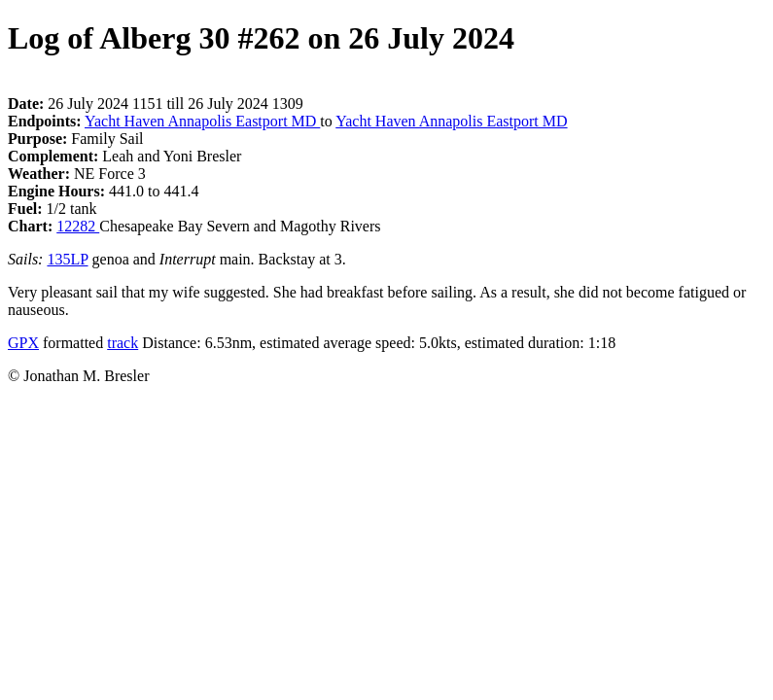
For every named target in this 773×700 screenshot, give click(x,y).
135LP (67, 259)
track (123, 343)
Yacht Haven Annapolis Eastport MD (202, 121)
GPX (23, 343)
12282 (78, 226)
